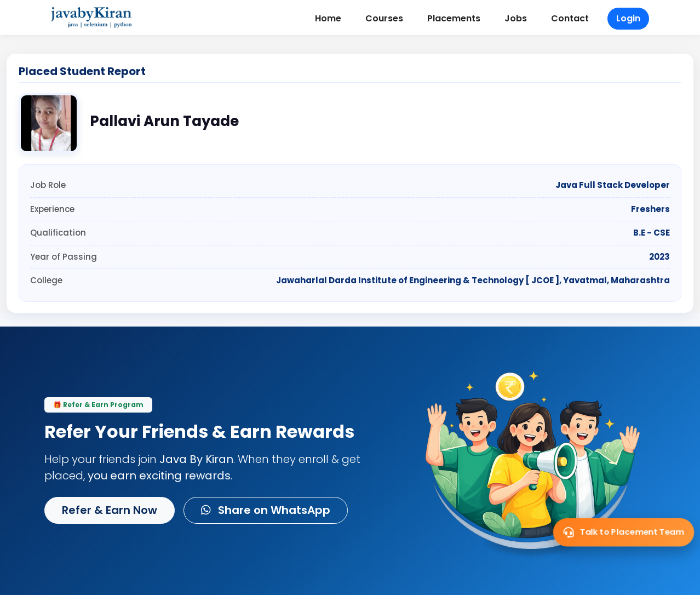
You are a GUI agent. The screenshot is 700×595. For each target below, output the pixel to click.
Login (628, 18)
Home (328, 18)
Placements (454, 18)
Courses (384, 18)
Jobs (516, 18)
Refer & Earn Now (110, 510)
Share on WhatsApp (266, 510)
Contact (570, 18)
